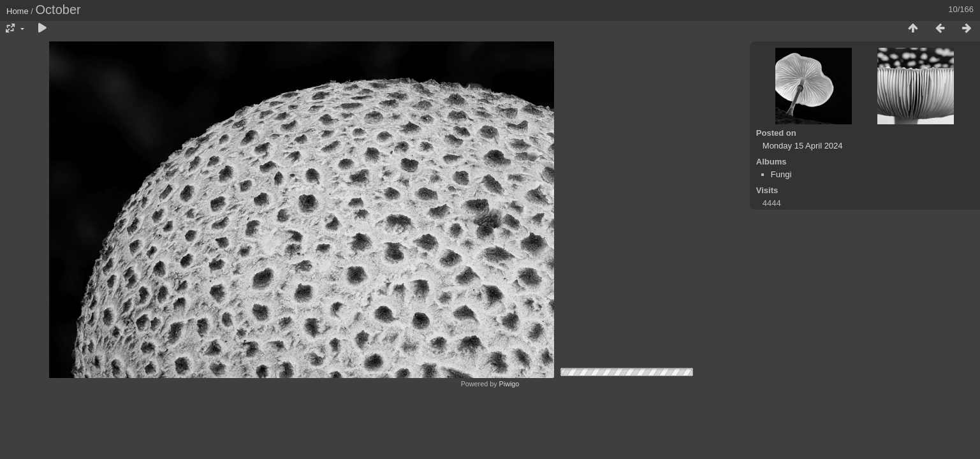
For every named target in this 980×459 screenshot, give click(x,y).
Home (18, 11)
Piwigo (509, 384)
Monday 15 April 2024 (803, 146)
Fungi (781, 174)
